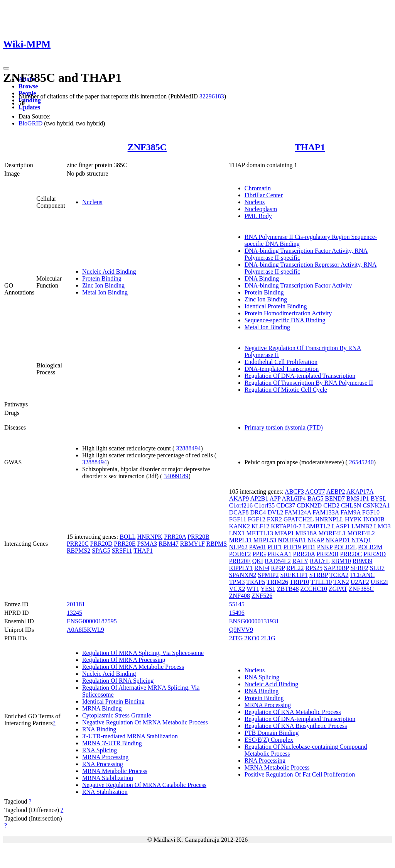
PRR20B (198, 537)
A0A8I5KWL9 (85, 630)
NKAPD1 (338, 540)
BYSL (378, 498)
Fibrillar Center (264, 195)
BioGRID (30, 123)
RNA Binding (99, 729)
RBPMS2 (78, 551)
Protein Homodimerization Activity (288, 313)
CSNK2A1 (376, 505)
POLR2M (370, 547)
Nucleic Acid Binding (109, 272)
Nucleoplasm (261, 209)
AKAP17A (360, 492)
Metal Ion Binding (105, 292)
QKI (258, 561)
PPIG (259, 554)
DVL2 (275, 512)
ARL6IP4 (294, 498)
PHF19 (292, 547)
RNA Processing (103, 764)
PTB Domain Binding (272, 733)
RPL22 (295, 568)
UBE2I (379, 582)
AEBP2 (336, 492)
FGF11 (238, 519)
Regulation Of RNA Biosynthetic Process (296, 726)
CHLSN (351, 505)
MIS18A (306, 533)
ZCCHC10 (314, 589)
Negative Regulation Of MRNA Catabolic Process (144, 785)
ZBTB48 (288, 589)
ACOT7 (315, 492)
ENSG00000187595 (92, 621)
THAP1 (310, 147)
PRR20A (175, 537)
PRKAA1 (279, 554)
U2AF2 (360, 582)
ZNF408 (240, 596)
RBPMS (217, 544)
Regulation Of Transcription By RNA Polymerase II (309, 383)
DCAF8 (239, 512)
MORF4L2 (361, 533)
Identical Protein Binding (276, 306)
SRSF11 (122, 551)
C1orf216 (241, 505)
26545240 (361, 462)
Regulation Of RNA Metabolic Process (293, 712)
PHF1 (274, 547)
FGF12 (256, 519)
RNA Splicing (100, 750)
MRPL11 (241, 540)
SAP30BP (336, 568)
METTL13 (260, 533)
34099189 (176, 476)
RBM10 (341, 561)
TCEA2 (339, 575)
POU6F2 (240, 554)
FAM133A (326, 512)
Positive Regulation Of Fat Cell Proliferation (300, 774)
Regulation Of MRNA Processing (124, 660)
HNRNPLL (329, 519)
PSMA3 (147, 544)
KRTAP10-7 (286, 526)
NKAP (316, 540)
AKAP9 (239, 498)
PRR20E (125, 544)
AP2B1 (259, 498)
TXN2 (341, 582)
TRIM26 (277, 582)
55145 (237, 604)
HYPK (353, 519)
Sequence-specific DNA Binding (285, 320)
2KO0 (252, 638)
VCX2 (237, 589)
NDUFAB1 (292, 540)
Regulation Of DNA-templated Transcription (300, 376)
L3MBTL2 (317, 526)
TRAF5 (256, 582)
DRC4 (258, 512)
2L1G (268, 638)
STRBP (319, 575)
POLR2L (345, 547)
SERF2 (359, 568)
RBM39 (363, 561)
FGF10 (371, 512)
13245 (74, 613)
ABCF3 (294, 492)
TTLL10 (321, 582)
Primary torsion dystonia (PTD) (284, 427)
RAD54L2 (278, 561)
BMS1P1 (358, 498)
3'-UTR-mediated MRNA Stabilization (130, 736)
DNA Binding (262, 278)
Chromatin (258, 188)
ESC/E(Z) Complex (269, 740)
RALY (300, 561)
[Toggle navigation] (6, 68)
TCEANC (362, 575)
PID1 (309, 547)
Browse (28, 86)
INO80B (374, 519)
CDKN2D (309, 505)
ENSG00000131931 (254, 621)
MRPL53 (265, 540)
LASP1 (341, 526)
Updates (29, 107)
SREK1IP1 (294, 575)
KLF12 (260, 526)
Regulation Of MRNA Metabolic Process (133, 667)
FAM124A (298, 512)
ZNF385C (147, 147)
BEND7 (335, 498)
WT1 (253, 589)
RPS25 (314, 568)
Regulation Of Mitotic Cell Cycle (286, 390)
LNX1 (237, 533)
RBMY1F (192, 544)
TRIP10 (300, 582)
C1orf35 (264, 505)
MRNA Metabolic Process (115, 771)
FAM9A (351, 512)
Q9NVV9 (241, 630)
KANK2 (240, 526)
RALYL (320, 561)
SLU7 (377, 568)
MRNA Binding (102, 708)
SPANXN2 (243, 575)
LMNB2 (362, 526)
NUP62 (238, 547)
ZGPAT (338, 589)
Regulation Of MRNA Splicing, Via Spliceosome (143, 653)
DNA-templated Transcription (282, 369)
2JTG (236, 638)
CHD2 (331, 505)
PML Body (258, 216)
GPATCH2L (299, 519)
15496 (237, 613)
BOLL (127, 537)
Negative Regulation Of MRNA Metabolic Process (145, 722)
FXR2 (274, 519)
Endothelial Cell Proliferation (281, 362)
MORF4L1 (332, 533)
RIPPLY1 (241, 568)
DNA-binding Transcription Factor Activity (298, 285)
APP (275, 498)
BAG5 (316, 498)
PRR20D (101, 544)
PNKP (325, 547)
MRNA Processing (105, 757)
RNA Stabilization (105, 792)
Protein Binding (102, 278)
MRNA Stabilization (108, 778)
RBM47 (169, 544)
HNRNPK (150, 537)
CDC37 (286, 505)
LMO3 (382, 526)
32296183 (212, 96)
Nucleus (92, 202)
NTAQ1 (361, 540)
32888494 (188, 448)
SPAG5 (101, 551)
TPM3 (237, 582)
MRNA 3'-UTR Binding (112, 743)
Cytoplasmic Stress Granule (117, 715)
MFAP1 (284, 533)
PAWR (257, 547)
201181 (76, 604)
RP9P (278, 568)
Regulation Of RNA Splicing (118, 681)
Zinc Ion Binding (103, 285)
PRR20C (78, 544)
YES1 (268, 589)
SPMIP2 (268, 575)
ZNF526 (262, 596)
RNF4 (262, 568)
